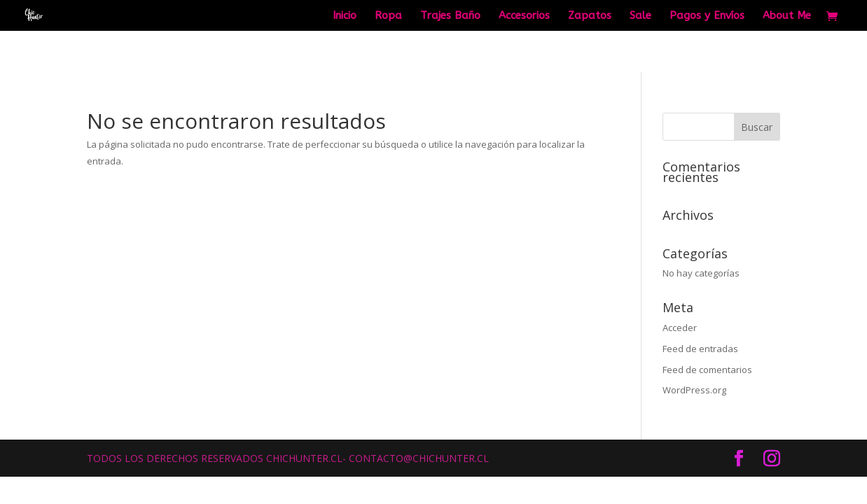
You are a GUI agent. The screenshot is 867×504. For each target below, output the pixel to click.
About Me (787, 16)
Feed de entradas (700, 349)
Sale (640, 16)
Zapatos (590, 16)
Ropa (388, 16)
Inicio (345, 16)
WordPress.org (694, 390)
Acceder (680, 328)
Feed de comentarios (707, 370)
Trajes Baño (450, 16)
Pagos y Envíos (707, 16)
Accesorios (524, 16)
